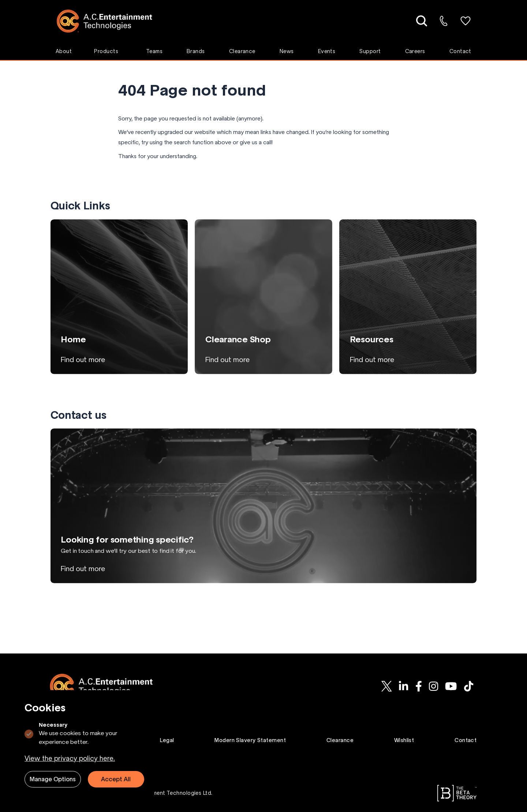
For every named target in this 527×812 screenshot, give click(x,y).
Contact (460, 51)
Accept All (116, 779)
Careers (415, 51)
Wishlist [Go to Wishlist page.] (404, 740)
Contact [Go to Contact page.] (466, 740)
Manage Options (53, 779)
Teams (154, 51)
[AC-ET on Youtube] (451, 686)
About (64, 51)
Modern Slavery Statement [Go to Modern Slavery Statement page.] (250, 740)
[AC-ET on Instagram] (433, 686)
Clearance (242, 51)
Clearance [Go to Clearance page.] (340, 740)
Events (327, 51)
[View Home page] (119, 297)
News (287, 51)
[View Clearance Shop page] (263, 297)
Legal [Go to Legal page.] (167, 740)
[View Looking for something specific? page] (264, 506)
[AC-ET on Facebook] (418, 686)
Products (106, 51)
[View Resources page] (408, 297)
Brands (196, 51)
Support (370, 51)
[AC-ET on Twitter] (387, 686)
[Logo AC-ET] (110, 21)
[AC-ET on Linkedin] (404, 686)
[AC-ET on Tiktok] (468, 686)
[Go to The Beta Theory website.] (457, 793)
